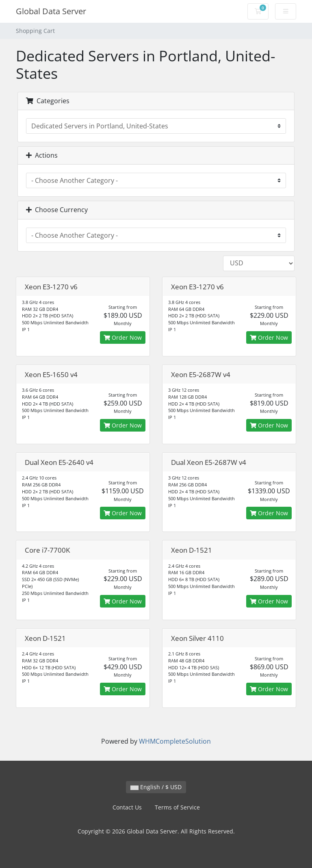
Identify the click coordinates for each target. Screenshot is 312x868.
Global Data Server (51, 11)
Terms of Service (177, 807)
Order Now (123, 337)
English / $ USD (156, 787)
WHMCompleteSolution (175, 741)
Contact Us (127, 807)
